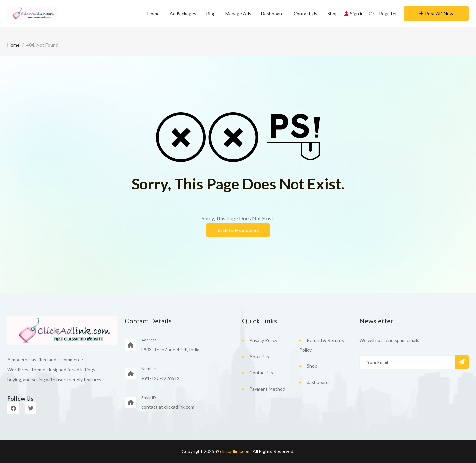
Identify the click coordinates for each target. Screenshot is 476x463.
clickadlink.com (235, 451)
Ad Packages (183, 13)
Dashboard (272, 13)
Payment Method (267, 389)
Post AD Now (436, 13)
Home (154, 13)
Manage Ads (238, 13)
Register (388, 13)
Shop (333, 13)
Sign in (354, 13)
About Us (259, 356)
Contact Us (305, 13)
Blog (211, 13)
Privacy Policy (263, 340)
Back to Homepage (238, 230)
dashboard (318, 382)
